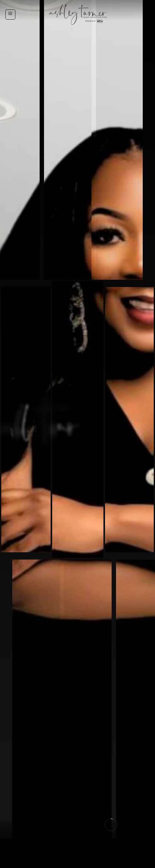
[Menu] (11, 15)
